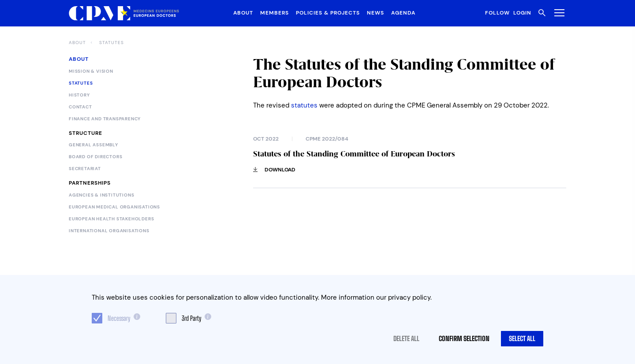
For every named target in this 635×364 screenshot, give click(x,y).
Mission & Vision (91, 71)
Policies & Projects (328, 13)
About (243, 13)
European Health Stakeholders (111, 219)
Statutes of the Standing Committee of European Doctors (354, 154)
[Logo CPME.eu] (124, 13)
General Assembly (93, 145)
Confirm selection (464, 338)
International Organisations (109, 231)
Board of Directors (95, 157)
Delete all (406, 338)
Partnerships (90, 183)
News (375, 13)
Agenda (403, 13)
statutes (304, 105)
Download (274, 170)
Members (275, 13)
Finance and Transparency (105, 119)
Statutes (112, 43)
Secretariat (85, 169)
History (79, 95)
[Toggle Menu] (558, 13)
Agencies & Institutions (101, 195)
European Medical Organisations (114, 207)
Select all (522, 338)
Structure (86, 133)
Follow (497, 13)
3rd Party (191, 318)
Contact (80, 107)
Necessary (119, 318)
